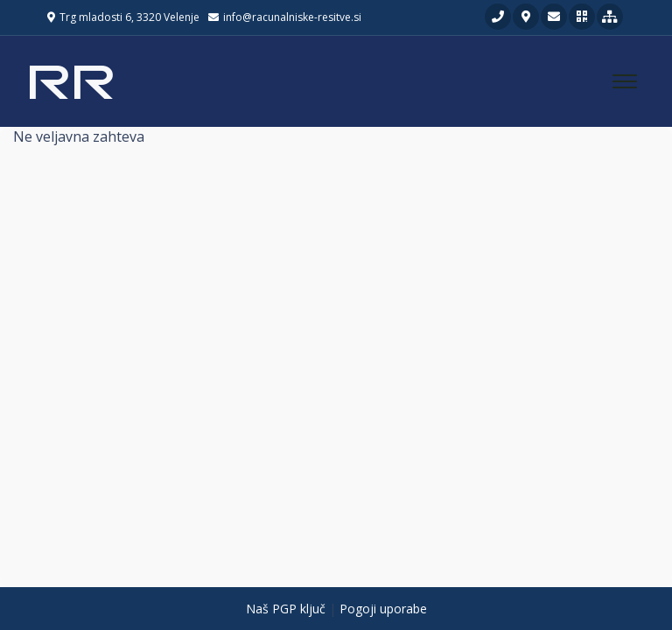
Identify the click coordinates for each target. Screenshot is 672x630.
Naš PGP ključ (286, 609)
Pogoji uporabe (383, 609)
